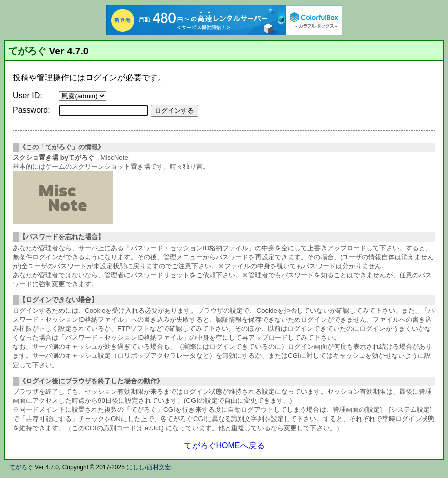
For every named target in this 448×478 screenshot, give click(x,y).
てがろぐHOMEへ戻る (224, 445)
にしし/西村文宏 (148, 467)
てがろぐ (27, 51)
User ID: (27, 96)
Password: (31, 110)
